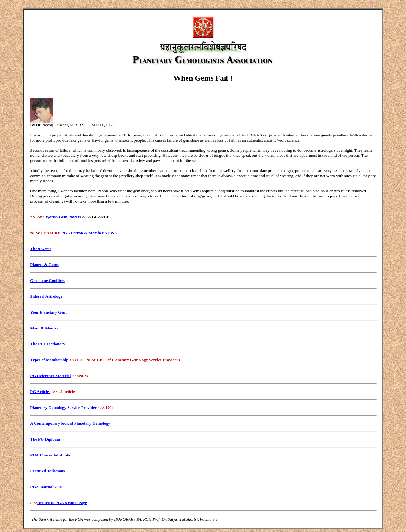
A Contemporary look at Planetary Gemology (70, 423)
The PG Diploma (45, 439)
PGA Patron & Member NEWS (89, 233)
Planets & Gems (44, 265)
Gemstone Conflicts (47, 280)
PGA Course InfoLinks (50, 455)
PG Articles (40, 392)
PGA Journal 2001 (46, 487)
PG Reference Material (50, 376)
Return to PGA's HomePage (62, 503)
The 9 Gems (41, 249)
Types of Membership (49, 360)
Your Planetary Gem (48, 312)
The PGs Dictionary (48, 344)
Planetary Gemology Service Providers (64, 407)
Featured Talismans (47, 471)
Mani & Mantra (44, 328)
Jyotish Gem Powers (63, 217)
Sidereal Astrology (46, 296)
